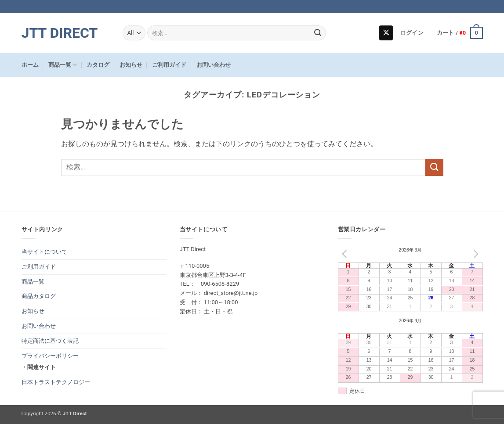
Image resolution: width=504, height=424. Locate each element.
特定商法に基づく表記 (50, 341)
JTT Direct (60, 33)
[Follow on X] (386, 33)
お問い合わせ (214, 65)
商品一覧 (63, 65)
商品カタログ (39, 296)
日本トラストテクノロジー (56, 382)
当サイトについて (44, 252)
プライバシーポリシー (50, 356)
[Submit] (318, 33)
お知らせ (131, 65)
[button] (412, 33)
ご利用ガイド (169, 65)
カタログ (98, 65)
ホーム (30, 65)
